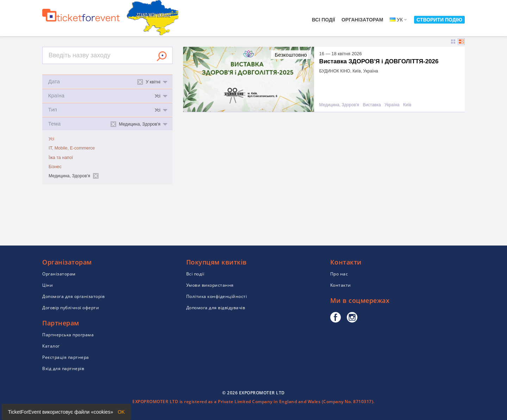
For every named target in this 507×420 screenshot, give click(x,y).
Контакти (341, 285)
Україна (392, 105)
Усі (51, 139)
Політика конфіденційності (217, 296)
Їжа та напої (61, 158)
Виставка (372, 105)
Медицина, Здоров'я (339, 105)
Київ (407, 105)
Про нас (339, 274)
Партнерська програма (68, 335)
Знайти (162, 56)
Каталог (51, 346)
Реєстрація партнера (66, 357)
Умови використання (210, 285)
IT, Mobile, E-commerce (72, 148)
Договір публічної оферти (71, 308)
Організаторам (362, 20)
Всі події (324, 20)
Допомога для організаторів (73, 296)
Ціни (48, 285)
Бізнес (55, 167)
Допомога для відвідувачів (216, 308)
